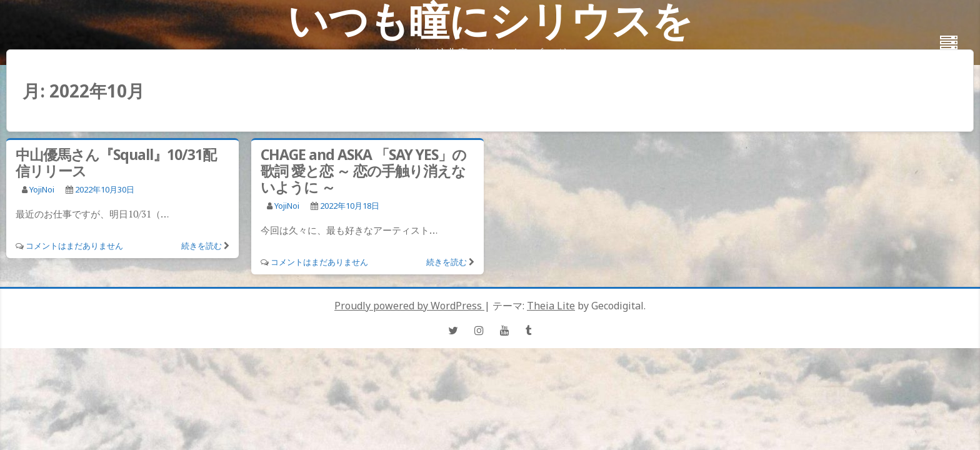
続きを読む (202, 246)
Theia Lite (551, 306)
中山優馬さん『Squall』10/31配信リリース (116, 162)
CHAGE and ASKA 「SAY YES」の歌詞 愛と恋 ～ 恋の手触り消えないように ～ (363, 171)
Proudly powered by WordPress (409, 306)
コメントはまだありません (74, 246)
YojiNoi (42, 189)
